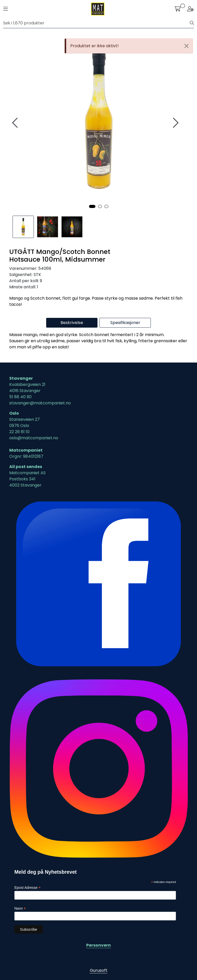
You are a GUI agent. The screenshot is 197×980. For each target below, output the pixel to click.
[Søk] (97, 23)
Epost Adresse (27, 888)
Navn (20, 908)
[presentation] (16, 123)
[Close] (186, 46)
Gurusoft (99, 970)
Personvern (98, 945)
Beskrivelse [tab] (72, 323)
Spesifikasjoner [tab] (125, 323)
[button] (92, 206)
